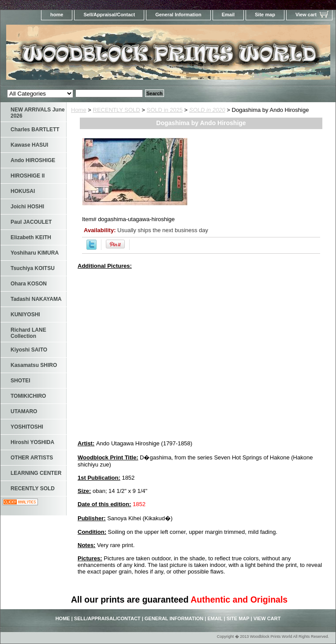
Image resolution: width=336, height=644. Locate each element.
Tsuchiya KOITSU (33, 268)
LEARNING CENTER (36, 473)
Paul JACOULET (31, 222)
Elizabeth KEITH (31, 237)
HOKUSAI (23, 191)
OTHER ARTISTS (32, 458)
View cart (306, 15)
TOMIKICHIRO (28, 396)
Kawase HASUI (29, 145)
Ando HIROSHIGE (33, 160)
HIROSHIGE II (28, 176)
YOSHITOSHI (27, 427)
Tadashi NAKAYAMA (36, 299)
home (57, 15)
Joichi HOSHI (27, 207)
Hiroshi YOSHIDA (32, 442)
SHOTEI (21, 381)
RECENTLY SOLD (117, 110)
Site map (265, 15)
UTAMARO (24, 411)
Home (79, 110)
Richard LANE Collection (28, 333)
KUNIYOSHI (25, 315)
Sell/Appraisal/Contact (109, 15)
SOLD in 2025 (165, 110)
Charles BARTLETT (35, 130)
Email (228, 15)
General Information (178, 15)
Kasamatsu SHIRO (34, 365)
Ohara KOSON (29, 284)
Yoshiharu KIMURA (35, 253)
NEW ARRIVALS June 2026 (38, 113)
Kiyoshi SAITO (29, 350)
